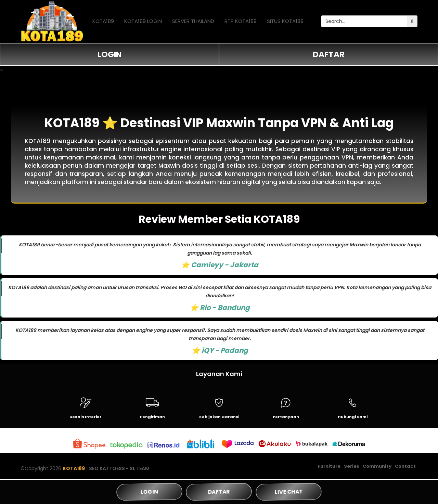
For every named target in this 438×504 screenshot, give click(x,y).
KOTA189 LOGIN (143, 21)
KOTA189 (103, 21)
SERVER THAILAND (193, 21)
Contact (405, 469)
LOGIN (109, 54)
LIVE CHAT (289, 492)
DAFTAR (329, 54)
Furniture (329, 469)
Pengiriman (152, 417)
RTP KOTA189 (241, 21)
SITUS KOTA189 (285, 21)
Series (352, 469)
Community (377, 469)
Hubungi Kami (353, 417)
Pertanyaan (286, 417)
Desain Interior (86, 417)
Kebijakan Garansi (219, 417)
